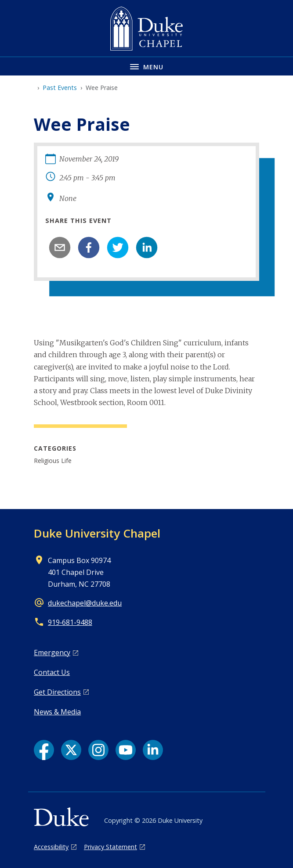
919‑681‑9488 (70, 622)
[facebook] (89, 247)
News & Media (57, 712)
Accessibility (51, 847)
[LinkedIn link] (153, 750)
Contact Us (52, 672)
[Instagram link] (98, 750)
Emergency (52, 653)
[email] (60, 247)
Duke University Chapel (97, 533)
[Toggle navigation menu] (146, 66)
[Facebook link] (44, 750)
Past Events (60, 88)
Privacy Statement (110, 847)
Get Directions (57, 692)
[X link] (71, 750)
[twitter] (118, 247)
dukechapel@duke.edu (85, 603)
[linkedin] (147, 247)
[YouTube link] (126, 750)
